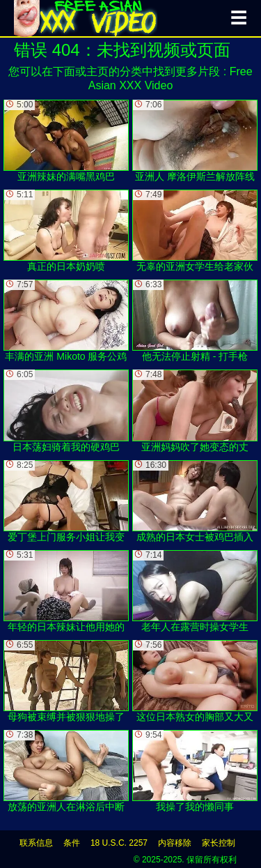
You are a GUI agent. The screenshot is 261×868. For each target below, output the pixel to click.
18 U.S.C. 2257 (119, 843)
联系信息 (36, 843)
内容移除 (175, 843)
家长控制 (219, 843)
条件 (72, 843)
